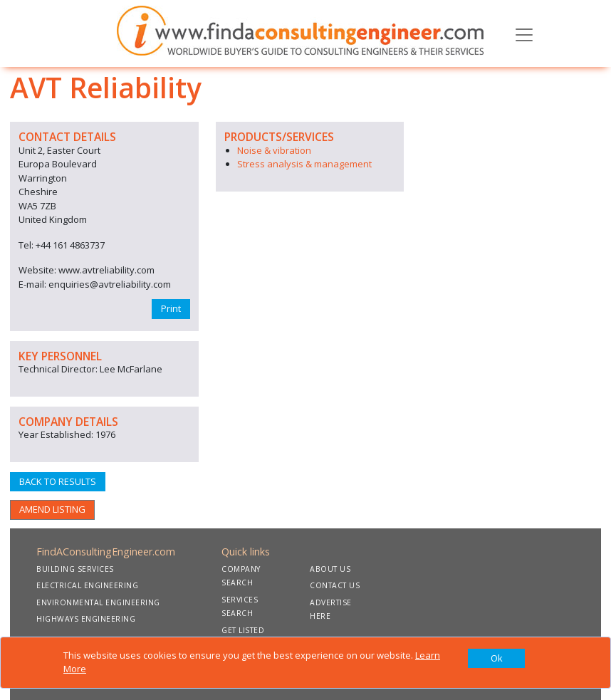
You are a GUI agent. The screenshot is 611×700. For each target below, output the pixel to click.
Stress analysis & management (304, 164)
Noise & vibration (274, 150)
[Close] (496, 659)
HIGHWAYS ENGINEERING (86, 619)
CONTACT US (335, 585)
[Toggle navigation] (524, 33)
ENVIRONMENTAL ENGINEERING (98, 602)
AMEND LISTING (52, 509)
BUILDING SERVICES (75, 569)
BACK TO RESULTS (58, 481)
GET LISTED (243, 630)
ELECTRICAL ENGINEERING (87, 585)
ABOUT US (330, 569)
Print (171, 308)
